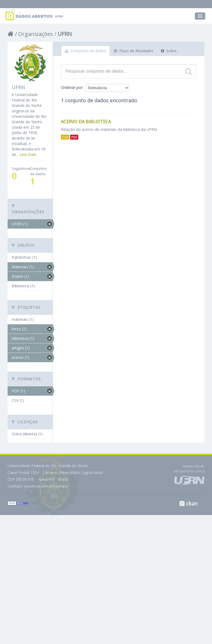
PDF (74, 137)
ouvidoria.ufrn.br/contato (46, 486)
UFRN (65, 34)
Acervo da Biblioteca (86, 122)
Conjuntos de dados (85, 51)
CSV (65, 137)
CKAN (188, 503)
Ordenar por (72, 87)
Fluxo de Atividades (134, 51)
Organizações (36, 34)
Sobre (169, 51)
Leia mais (28, 154)
